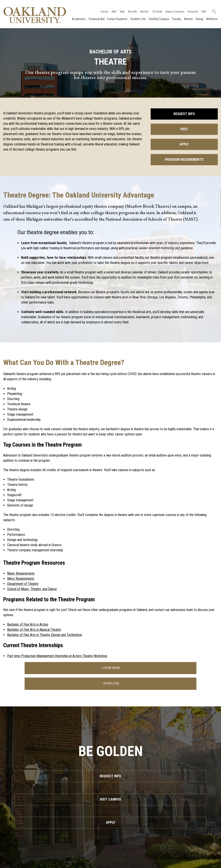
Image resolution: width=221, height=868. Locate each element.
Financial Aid (97, 19)
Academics (79, 19)
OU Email (157, 12)
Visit (184, 129)
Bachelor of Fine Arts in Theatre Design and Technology (45, 635)
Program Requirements (184, 160)
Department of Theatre (23, 584)
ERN (204, 12)
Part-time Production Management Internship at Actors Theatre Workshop (57, 656)
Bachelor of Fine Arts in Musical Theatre (34, 630)
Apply (184, 144)
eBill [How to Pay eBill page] (114, 12)
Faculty (177, 19)
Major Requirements (21, 573)
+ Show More (110, 668)
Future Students (117, 19)
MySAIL (145, 12)
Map (122, 12)
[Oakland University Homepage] (35, 15)
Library (104, 12)
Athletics (212, 19)
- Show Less (110, 683)
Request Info (184, 114)
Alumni (188, 19)
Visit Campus (110, 799)
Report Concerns (175, 12)
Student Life (138, 19)
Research (193, 12)
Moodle (133, 12)
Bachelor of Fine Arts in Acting (28, 624)
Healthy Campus (159, 19)
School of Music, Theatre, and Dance (32, 589)
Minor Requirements (21, 579)
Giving (199, 19)
